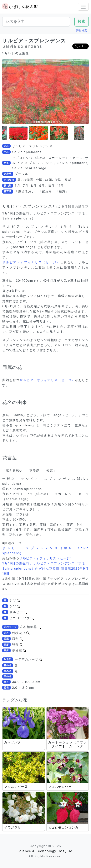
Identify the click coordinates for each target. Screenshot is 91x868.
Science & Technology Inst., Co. (46, 851)
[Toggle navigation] (83, 7)
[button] (18, 133)
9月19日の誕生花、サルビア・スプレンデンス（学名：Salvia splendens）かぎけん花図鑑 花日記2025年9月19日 (45, 568)
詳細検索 (82, 30)
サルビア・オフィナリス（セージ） (31, 262)
